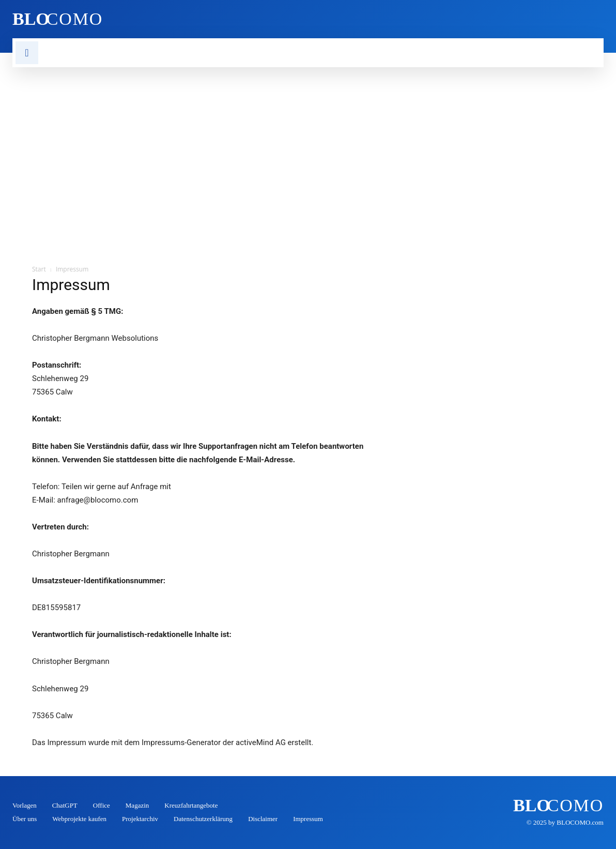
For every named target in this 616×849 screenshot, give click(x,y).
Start (39, 269)
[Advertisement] (308, 145)
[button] (27, 53)
